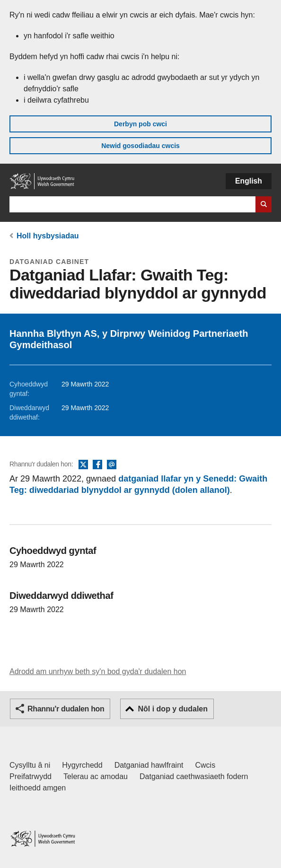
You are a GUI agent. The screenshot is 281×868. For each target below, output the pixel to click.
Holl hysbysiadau (48, 236)
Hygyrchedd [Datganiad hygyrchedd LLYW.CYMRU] (82, 765)
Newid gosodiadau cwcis (140, 146)
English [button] (249, 181)
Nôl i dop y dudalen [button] (173, 709)
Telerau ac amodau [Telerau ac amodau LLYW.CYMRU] (96, 776)
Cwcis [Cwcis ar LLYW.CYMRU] (206, 765)
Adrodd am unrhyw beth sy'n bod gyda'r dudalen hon (98, 671)
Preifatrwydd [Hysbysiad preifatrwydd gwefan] (31, 776)
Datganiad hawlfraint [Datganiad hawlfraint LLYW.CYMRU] (149, 765)
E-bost (112, 465)
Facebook (97, 465)
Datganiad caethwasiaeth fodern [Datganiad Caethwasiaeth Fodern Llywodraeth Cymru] (194, 776)
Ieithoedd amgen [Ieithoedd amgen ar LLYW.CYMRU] (38, 788)
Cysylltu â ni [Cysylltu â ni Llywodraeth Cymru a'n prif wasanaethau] (30, 765)
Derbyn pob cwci (140, 124)
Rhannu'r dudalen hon (66, 709)
